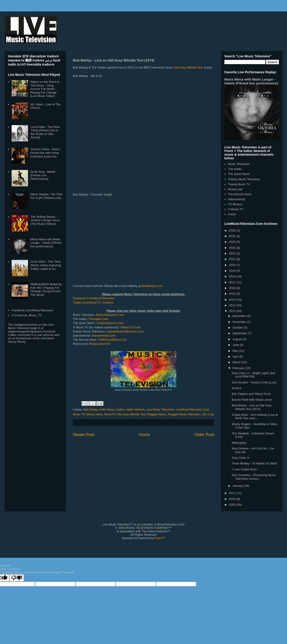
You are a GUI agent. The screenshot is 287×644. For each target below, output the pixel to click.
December (240, 316)
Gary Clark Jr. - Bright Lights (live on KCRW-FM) (253, 375)
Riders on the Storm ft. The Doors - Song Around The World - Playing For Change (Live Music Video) (45, 89)
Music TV (79, 414)
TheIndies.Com (98, 319)
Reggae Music (157, 414)
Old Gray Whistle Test (131, 414)
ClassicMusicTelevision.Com (125, 331)
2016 (233, 288)
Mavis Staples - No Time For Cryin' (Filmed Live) (46, 196)
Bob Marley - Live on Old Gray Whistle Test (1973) (252, 407)
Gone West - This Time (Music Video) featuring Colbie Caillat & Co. (45, 265)
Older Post (204, 435)
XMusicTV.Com (130, 327)
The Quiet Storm (239, 174)
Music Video (95, 414)
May (236, 351)
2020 (233, 265)
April (236, 356)
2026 (233, 230)
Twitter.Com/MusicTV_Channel (93, 303)
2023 (233, 248)
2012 (233, 311)
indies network (135, 409)
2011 (233, 493)
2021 (233, 259)
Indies (120, 409)
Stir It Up (208, 414)
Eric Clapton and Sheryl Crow (251, 394)
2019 (233, 271)
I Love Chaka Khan (244, 469)
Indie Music (107, 409)
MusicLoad (235, 189)
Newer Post (84, 435)
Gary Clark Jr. (241, 458)
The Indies (235, 169)
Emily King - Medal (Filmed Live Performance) (43, 175)
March (237, 362)
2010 (233, 499)
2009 (233, 505)
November (240, 322)
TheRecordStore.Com (112, 340)
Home (145, 435)
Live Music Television (160, 409)
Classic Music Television (244, 179)
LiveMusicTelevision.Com (192, 409)
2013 (233, 305)
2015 (233, 294)
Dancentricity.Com (104, 336)
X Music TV (236, 209)
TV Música (235, 204)
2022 (233, 253)
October (238, 328)
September (240, 333)
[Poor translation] (17, 578)
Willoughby (239, 443)
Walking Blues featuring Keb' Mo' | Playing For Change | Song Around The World (46, 289)
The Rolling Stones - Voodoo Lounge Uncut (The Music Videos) (45, 220)
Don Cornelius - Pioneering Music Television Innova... (254, 477)
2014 (233, 300)
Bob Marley (91, 409)
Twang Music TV (239, 184)
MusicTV (110, 414)
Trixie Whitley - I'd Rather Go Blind (254, 463)
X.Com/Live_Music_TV (27, 315)
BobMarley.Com (152, 286)
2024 (233, 242)
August (238, 339)
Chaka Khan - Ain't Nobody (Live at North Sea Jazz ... (255, 417)
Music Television (239, 164)
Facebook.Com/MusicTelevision (94, 298)
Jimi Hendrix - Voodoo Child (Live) (254, 382)
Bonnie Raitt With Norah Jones (252, 400)
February (239, 368)
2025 (233, 236)
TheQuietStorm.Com (110, 323)
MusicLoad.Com (100, 344)
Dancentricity (237, 199)
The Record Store (240, 194)
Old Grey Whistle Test (188, 67)
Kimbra (236, 388)
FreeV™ (160, 538)
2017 (233, 282)
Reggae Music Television (184, 414)
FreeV (232, 214)
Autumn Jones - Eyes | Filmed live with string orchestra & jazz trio (45, 153)
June (236, 345)
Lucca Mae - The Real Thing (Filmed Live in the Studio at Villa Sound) (45, 132)
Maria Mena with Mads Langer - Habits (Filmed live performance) (46, 243)
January (238, 486)
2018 (233, 276)
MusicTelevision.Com (110, 315)
